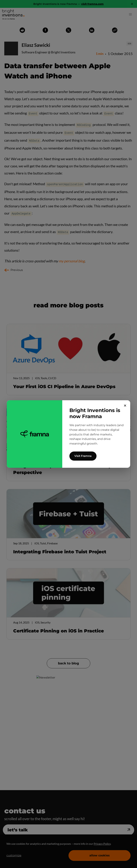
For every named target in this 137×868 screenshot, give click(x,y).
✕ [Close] (125, 406)
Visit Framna (83, 456)
